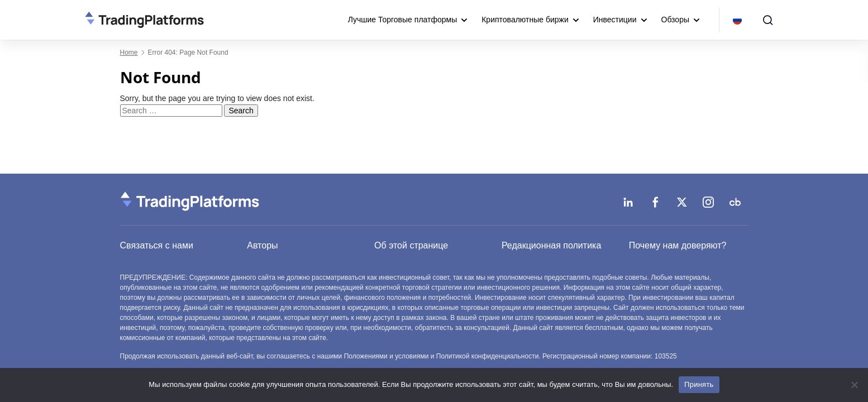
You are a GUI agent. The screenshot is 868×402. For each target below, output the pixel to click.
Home (129, 52)
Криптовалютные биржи (525, 20)
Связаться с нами (157, 245)
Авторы (262, 245)
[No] (854, 385)
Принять (699, 384)
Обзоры (676, 20)
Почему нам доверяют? (678, 245)
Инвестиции (615, 20)
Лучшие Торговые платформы (403, 20)
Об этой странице (411, 245)
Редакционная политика (551, 245)
